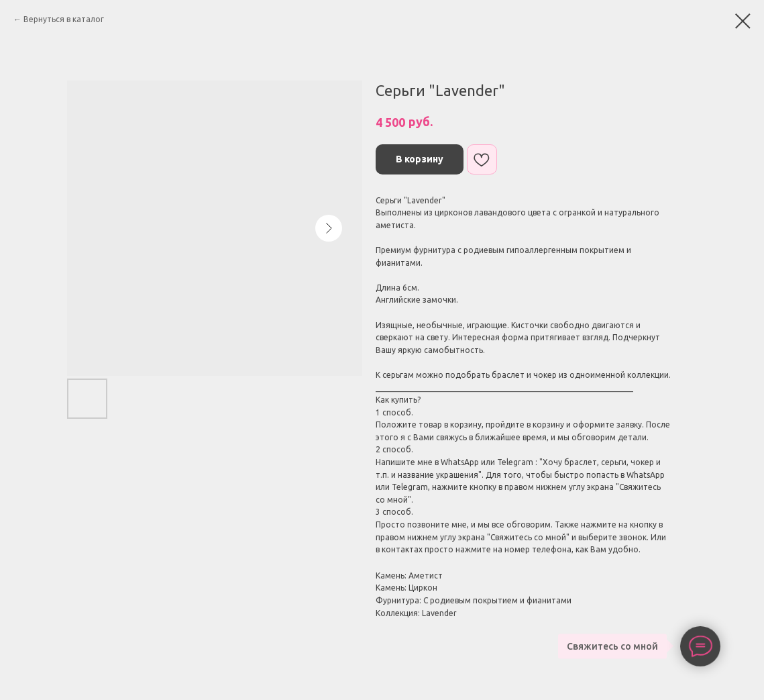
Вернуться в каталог (64, 19)
